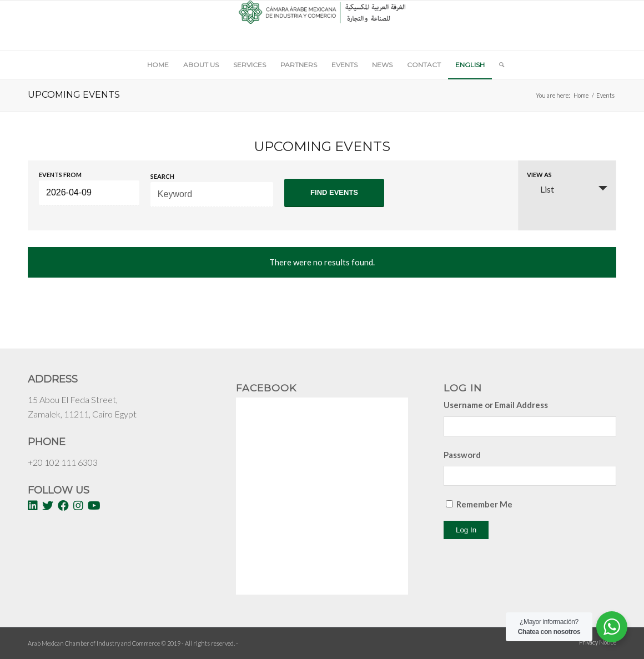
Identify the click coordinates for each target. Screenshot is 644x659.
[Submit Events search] (334, 193)
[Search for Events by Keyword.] (212, 195)
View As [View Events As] (539, 175)
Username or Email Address (496, 405)
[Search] (498, 65)
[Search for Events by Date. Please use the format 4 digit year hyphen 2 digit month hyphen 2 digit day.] (89, 193)
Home (581, 95)
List (540, 189)
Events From (60, 175)
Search (162, 176)
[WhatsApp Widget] (612, 627)
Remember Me (484, 504)
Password (462, 455)
